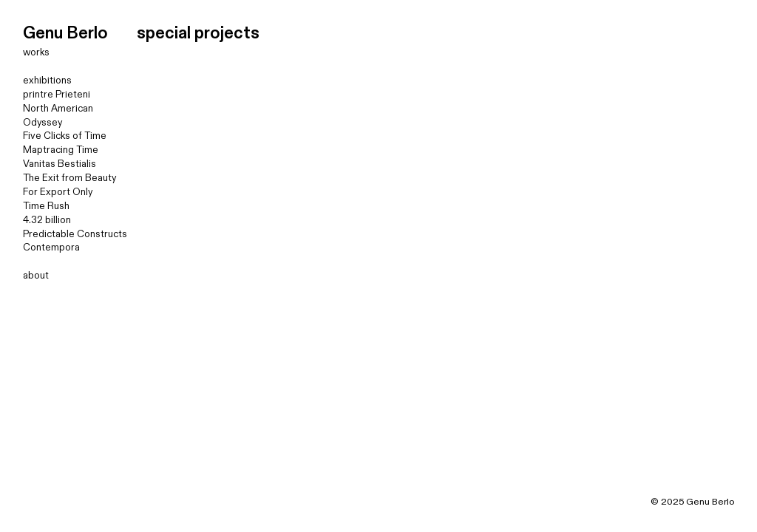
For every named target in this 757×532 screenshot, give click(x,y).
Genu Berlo (65, 33)
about (36, 276)
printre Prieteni (57, 95)
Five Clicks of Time (65, 136)
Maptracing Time (61, 150)
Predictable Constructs (75, 234)
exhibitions (47, 81)
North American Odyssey (58, 116)
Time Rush (46, 206)
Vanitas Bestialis (60, 164)
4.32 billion (47, 220)
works (36, 52)
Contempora (51, 248)
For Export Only (58, 192)
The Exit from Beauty (69, 178)
